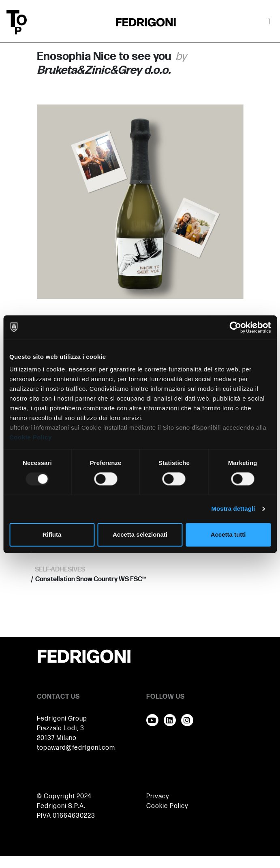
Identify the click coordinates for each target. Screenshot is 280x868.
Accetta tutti (228, 534)
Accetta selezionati (140, 534)
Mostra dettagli (233, 509)
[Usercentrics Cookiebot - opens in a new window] (235, 327)
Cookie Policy (31, 437)
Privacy (158, 797)
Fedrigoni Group (62, 719)
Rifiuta (52, 534)
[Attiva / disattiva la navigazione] (269, 22)
